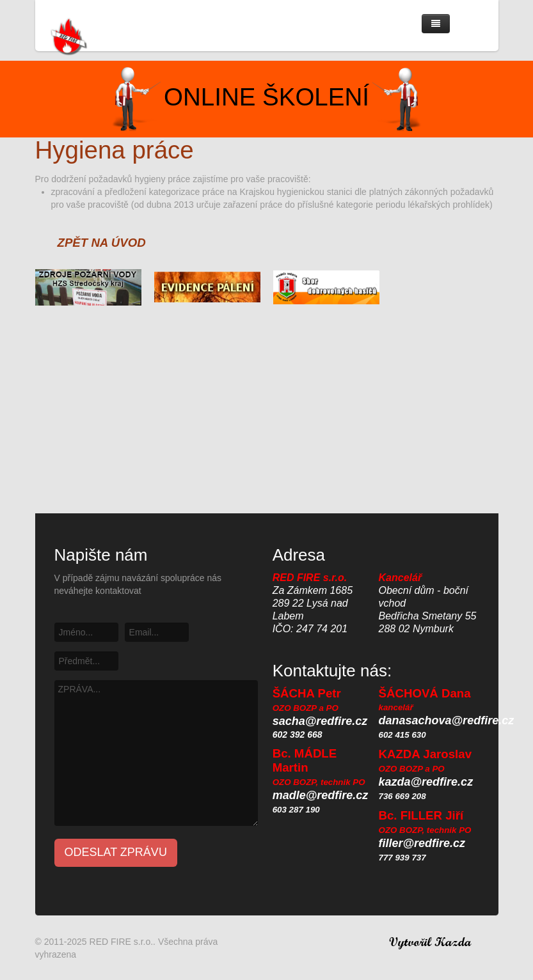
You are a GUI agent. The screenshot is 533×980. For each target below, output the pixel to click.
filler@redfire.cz (422, 843)
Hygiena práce (115, 150)
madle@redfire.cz (321, 795)
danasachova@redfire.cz (447, 720)
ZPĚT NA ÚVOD (102, 243)
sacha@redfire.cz (320, 721)
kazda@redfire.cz (426, 782)
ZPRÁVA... (156, 753)
